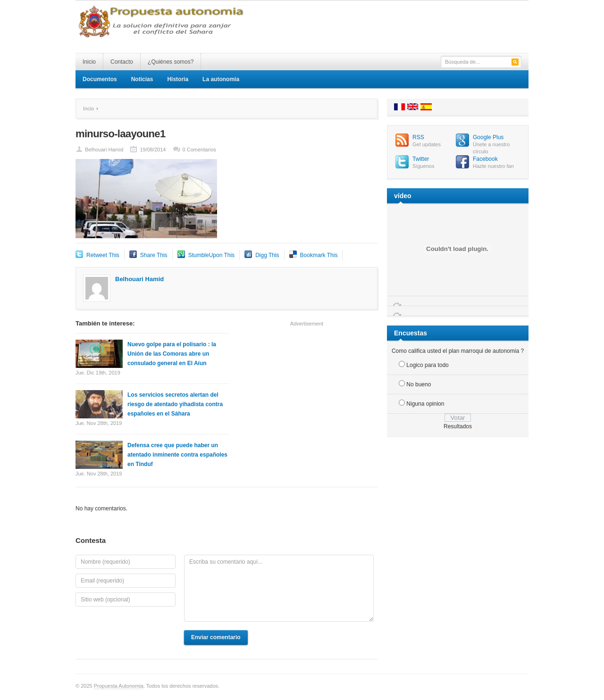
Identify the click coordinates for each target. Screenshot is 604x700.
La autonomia (221, 79)
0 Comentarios (200, 150)
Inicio (89, 62)
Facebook (485, 159)
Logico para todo (427, 365)
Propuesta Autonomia (119, 686)
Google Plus (488, 137)
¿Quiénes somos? (171, 62)
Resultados (458, 426)
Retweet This (103, 255)
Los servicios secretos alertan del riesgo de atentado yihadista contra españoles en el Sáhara (175, 404)
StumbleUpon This (212, 255)
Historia (178, 79)
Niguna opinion (425, 404)
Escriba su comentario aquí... (279, 588)
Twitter (421, 159)
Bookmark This (319, 255)
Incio (88, 108)
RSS (418, 137)
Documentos (100, 79)
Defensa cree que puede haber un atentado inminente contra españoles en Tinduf (177, 455)
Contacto (122, 62)
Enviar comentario (216, 637)
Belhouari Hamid (104, 150)
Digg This (267, 255)
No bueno (419, 384)
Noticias (142, 79)
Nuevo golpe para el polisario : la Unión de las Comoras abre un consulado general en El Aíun (172, 354)
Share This (154, 255)
